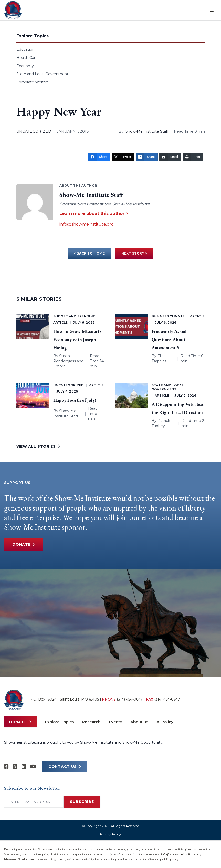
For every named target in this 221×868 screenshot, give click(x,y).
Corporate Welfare (33, 82)
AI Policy (165, 722)
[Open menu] (212, 10)
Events (115, 722)
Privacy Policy (111, 834)
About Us (139, 722)
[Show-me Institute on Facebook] (6, 767)
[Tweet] (123, 157)
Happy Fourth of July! (75, 400)
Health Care (27, 58)
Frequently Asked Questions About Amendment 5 (169, 339)
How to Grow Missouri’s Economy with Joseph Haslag (77, 339)
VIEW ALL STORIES (38, 446)
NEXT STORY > (134, 253)
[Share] (99, 157)
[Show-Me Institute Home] (13, 10)
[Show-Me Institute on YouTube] (33, 767)
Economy (25, 66)
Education (25, 49)
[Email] (170, 157)
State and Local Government (42, 74)
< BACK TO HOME (89, 253)
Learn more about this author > (94, 213)
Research (91, 722)
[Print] (193, 157)
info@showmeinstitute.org (87, 224)
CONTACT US (65, 767)
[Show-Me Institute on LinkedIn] (24, 767)
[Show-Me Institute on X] (15, 767)
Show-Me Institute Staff (147, 131)
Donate (24, 545)
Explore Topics (59, 722)
